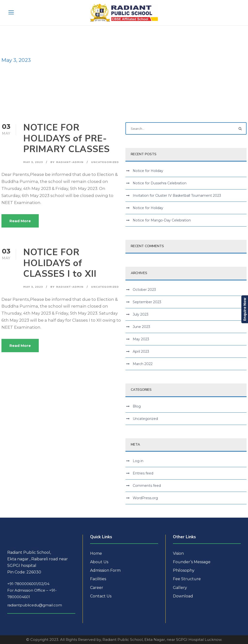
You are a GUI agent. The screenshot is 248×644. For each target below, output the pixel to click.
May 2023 (141, 339)
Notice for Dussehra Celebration (160, 183)
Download (183, 596)
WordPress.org (145, 498)
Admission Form (105, 570)
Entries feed (143, 473)
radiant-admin (70, 162)
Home (96, 553)
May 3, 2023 (33, 162)
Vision (178, 553)
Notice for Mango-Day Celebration (162, 220)
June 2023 (141, 327)
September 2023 (147, 302)
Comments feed (147, 486)
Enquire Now (245, 309)
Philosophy (184, 570)
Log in (138, 461)
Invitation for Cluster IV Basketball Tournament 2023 (177, 196)
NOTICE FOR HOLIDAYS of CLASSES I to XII (60, 263)
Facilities (98, 579)
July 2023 (141, 314)
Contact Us (101, 596)
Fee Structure (187, 579)
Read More (20, 221)
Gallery (180, 588)
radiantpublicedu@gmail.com (35, 605)
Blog (137, 406)
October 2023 (144, 290)
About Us (99, 562)
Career (97, 588)
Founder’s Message (192, 562)
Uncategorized (105, 162)
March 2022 (143, 364)
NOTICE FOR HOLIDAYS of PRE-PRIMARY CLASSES (66, 138)
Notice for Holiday (148, 171)
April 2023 (141, 351)
